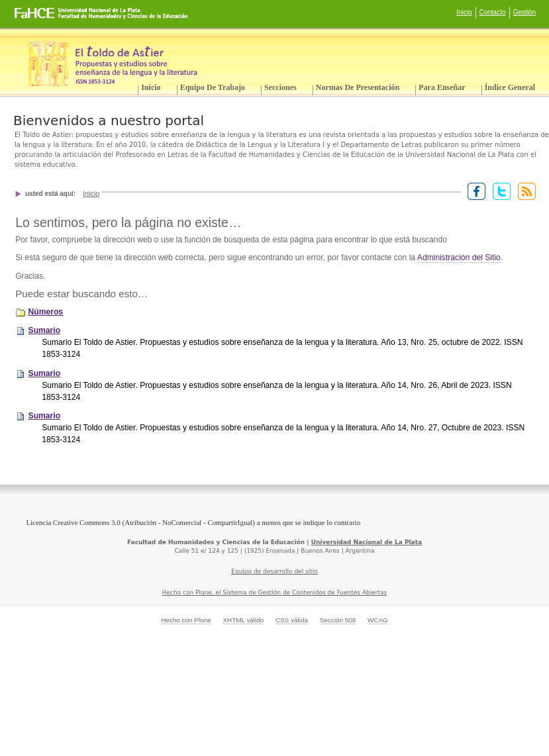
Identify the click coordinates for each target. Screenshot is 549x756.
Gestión (524, 12)
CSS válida (292, 620)
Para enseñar (442, 87)
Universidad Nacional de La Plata (367, 542)
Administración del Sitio (459, 258)
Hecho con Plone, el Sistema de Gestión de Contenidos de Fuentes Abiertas (275, 592)
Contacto (493, 12)
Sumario (45, 330)
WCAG (378, 620)
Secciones (280, 87)
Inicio (464, 12)
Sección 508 (338, 620)
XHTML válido (243, 620)
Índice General (510, 87)
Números (46, 312)
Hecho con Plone (186, 620)
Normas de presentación (358, 87)
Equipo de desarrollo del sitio (274, 571)
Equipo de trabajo (213, 87)
